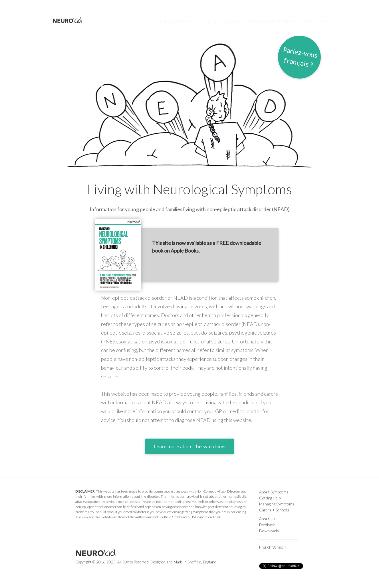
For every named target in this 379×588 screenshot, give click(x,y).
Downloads (269, 531)
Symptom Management (246, 20)
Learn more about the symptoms (189, 446)
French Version (272, 547)
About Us (267, 519)
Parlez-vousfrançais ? (300, 57)
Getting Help (197, 20)
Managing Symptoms (277, 504)
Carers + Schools (274, 510)
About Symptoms (154, 20)
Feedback (267, 525)
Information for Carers (305, 20)
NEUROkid (72, 21)
